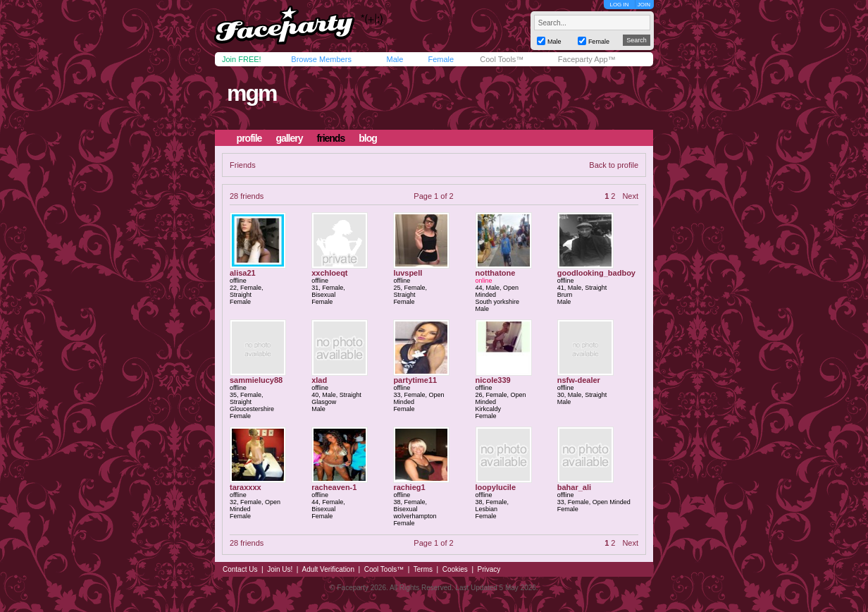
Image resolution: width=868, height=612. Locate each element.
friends (331, 138)
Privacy (489, 569)
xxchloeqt (329, 273)
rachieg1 (409, 487)
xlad (319, 380)
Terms (423, 569)
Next (630, 196)
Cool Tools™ (502, 59)
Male (395, 59)
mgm (252, 93)
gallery (289, 138)
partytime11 (415, 380)
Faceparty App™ (587, 59)
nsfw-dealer (579, 380)
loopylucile (496, 487)
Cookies (455, 569)
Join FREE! (242, 59)
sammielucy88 (256, 380)
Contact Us (240, 569)
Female (441, 59)
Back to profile (614, 165)
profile (249, 138)
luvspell (408, 273)
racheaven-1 (334, 487)
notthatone (496, 273)
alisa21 (243, 273)
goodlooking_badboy (596, 273)
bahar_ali (574, 487)
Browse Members (321, 59)
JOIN (644, 5)
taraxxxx (246, 487)
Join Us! (280, 569)
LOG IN (619, 5)
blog (368, 138)
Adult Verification (328, 569)
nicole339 (493, 380)
